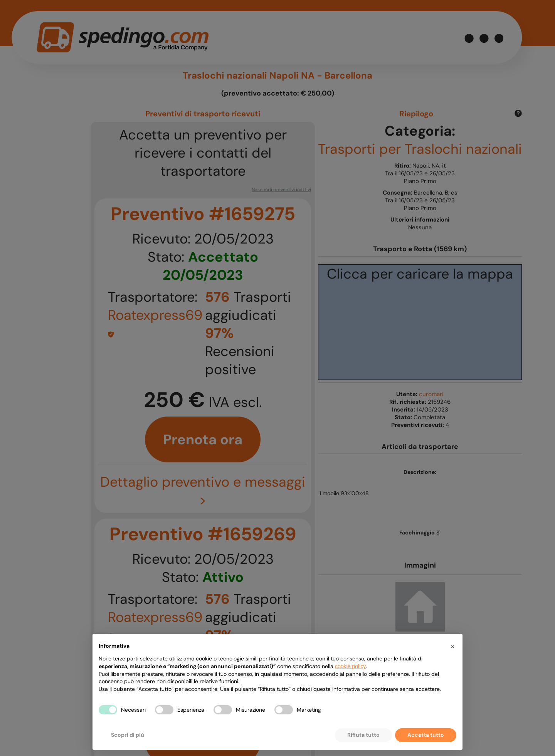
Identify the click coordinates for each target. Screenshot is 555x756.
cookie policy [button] (350, 666)
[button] (452, 646)
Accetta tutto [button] (426, 735)
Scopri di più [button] (128, 735)
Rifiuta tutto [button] (363, 735)
